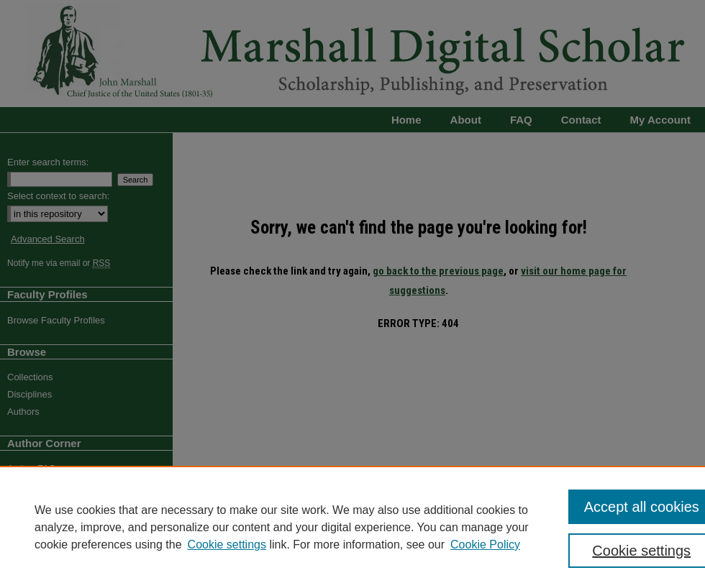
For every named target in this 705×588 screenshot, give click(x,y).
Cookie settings (227, 545)
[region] (352, 527)
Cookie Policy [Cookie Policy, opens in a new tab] (485, 545)
